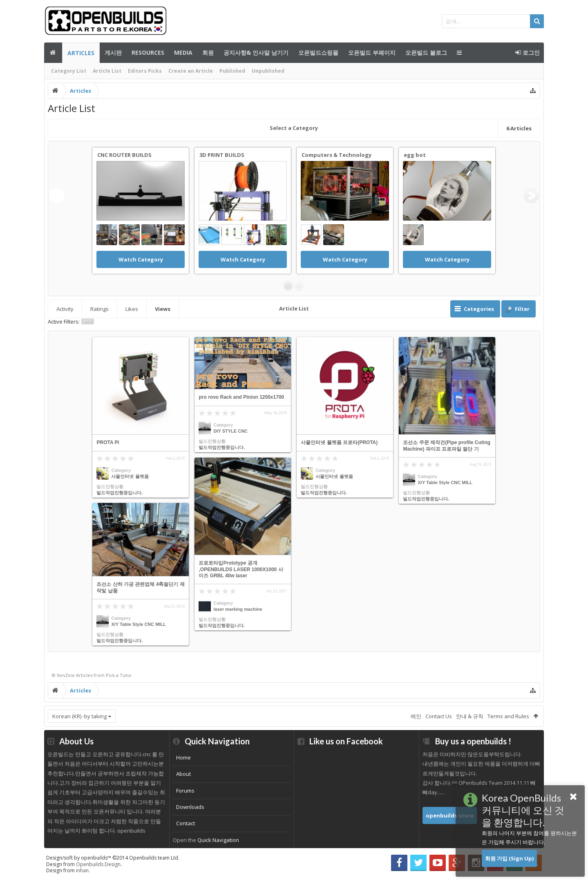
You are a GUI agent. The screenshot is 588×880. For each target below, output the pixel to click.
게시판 (113, 52)
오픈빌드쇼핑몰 (318, 52)
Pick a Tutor (119, 675)
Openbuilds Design (98, 864)
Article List (107, 71)
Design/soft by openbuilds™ (113, 858)
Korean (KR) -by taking (79, 716)
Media (183, 52)
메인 (53, 53)
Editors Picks (145, 71)
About (183, 774)
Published (232, 71)
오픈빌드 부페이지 (372, 52)
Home (183, 757)
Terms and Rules (508, 716)
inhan (82, 870)
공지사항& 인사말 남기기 (256, 52)
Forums (185, 791)
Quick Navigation (218, 840)
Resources (148, 52)
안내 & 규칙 (470, 716)
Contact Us (439, 716)
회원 (208, 52)
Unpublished (268, 71)
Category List (69, 71)
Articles (81, 53)
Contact (186, 823)
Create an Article (191, 71)
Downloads (190, 807)
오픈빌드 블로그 (426, 52)
